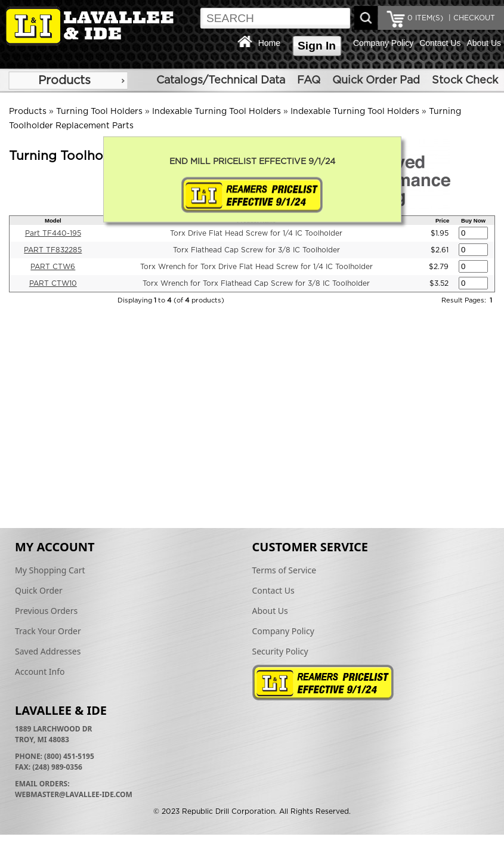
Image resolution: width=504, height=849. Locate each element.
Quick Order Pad (376, 81)
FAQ (309, 81)
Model (53, 220)
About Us (484, 43)
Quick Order (39, 590)
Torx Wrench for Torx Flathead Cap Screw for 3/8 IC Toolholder (256, 283)
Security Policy (280, 651)
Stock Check (465, 81)
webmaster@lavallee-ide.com (74, 794)
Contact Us (440, 43)
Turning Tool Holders (99, 112)
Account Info (40, 672)
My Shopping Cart (50, 570)
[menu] (68, 81)
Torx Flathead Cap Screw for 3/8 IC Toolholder (256, 250)
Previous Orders (46, 611)
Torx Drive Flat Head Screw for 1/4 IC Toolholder (256, 233)
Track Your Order (48, 631)
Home (269, 43)
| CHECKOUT (471, 18)
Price (442, 220)
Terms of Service (285, 570)
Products (64, 81)
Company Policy (383, 43)
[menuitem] (68, 81)
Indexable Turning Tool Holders (217, 112)
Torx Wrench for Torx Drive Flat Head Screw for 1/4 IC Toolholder (256, 267)
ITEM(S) (425, 18)
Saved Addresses (48, 651)
